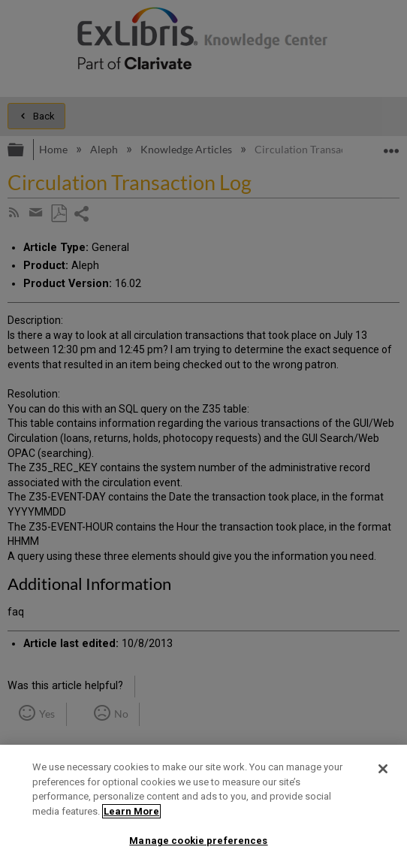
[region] (203, 806)
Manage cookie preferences (198, 841)
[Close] (383, 769)
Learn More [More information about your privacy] (131, 811)
